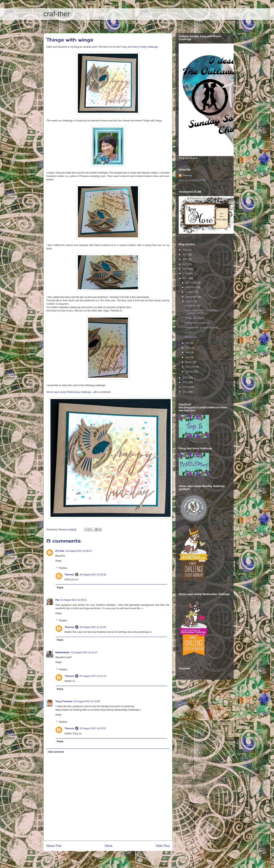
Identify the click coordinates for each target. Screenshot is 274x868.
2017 (186, 278)
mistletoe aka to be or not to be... (202, 327)
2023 (186, 250)
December (191, 282)
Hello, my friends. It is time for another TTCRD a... (201, 312)
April (188, 357)
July (188, 343)
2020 (186, 264)
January (190, 372)
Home (109, 846)
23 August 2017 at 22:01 (93, 728)
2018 (186, 273)
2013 (186, 392)
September (192, 297)
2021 (186, 259)
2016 (186, 378)
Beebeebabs (63, 652)
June (188, 348)
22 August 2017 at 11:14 (93, 676)
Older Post (163, 846)
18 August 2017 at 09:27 (79, 551)
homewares (191, 337)
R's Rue (60, 551)
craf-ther (57, 14)
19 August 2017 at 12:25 (93, 627)
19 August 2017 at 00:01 (73, 600)
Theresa (69, 575)
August (190, 301)
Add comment (56, 752)
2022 (186, 254)
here (128, 307)
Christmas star (193, 305)
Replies (63, 568)
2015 (186, 382)
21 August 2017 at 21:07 (84, 652)
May (188, 352)
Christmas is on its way (197, 323)
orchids (189, 332)
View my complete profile (192, 180)
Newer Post (54, 846)
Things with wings (194, 318)
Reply (58, 561)
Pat (57, 600)
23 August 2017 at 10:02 (87, 701)
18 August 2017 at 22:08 (93, 575)
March (189, 362)
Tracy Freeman (64, 701)
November (191, 287)
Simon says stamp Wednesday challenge (69, 392)
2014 (186, 387)
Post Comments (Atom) (115, 858)
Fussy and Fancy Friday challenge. (139, 47)
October (190, 292)
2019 (186, 269)
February (191, 367)
